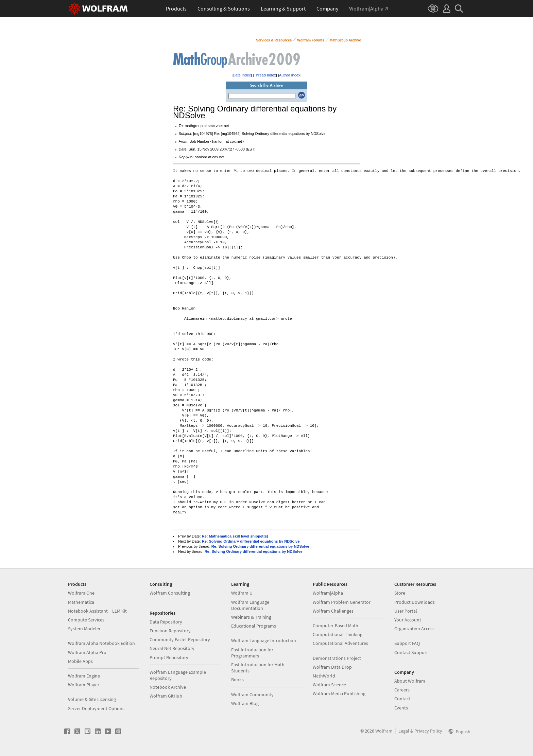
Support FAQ (407, 643)
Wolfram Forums (311, 40)
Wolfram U (242, 593)
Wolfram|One (81, 593)
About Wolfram (410, 681)
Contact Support (411, 652)
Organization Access (414, 629)
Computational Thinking (338, 634)
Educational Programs (254, 626)
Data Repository (166, 622)
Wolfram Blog (245, 703)
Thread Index (265, 75)
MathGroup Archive (345, 40)
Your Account (408, 620)
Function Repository (170, 631)
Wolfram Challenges (333, 611)
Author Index (290, 75)
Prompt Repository (169, 657)
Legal (404, 731)
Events (401, 708)
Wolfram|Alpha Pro (87, 652)
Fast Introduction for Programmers (252, 653)
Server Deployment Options (96, 708)
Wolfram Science (329, 685)
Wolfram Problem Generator (342, 602)
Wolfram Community (252, 695)
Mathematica (81, 602)
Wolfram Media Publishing (339, 693)
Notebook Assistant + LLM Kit (97, 611)
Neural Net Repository (172, 648)
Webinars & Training (251, 617)
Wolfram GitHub (166, 696)
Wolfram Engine (84, 676)
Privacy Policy (428, 731)
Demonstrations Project (337, 658)
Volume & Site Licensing (92, 699)
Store (400, 593)
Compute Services (86, 620)
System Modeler (84, 629)
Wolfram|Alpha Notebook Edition (101, 643)
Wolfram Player (84, 685)
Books (237, 680)
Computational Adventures (340, 643)
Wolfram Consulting (170, 593)
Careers (402, 690)
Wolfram (384, 731)
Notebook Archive (168, 687)
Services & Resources (274, 40)
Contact (402, 699)
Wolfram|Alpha (328, 593)
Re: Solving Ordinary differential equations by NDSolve (251, 541)
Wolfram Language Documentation (250, 605)
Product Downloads (415, 602)
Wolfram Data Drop (332, 667)
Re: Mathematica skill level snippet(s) (235, 536)
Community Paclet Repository (180, 639)
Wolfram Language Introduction (264, 640)
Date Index (242, 75)
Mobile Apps (80, 661)
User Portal (406, 611)
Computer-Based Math (336, 626)
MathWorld (324, 676)
